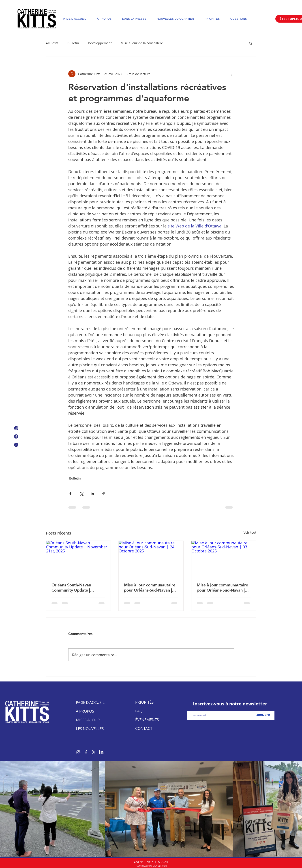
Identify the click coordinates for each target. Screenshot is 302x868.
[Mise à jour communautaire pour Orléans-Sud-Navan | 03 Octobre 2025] (224, 559)
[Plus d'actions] (231, 74)
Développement (100, 43)
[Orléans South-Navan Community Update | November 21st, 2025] (78, 559)
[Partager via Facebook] (70, 493)
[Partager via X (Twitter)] (81, 493)
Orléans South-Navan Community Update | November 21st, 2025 (72, 588)
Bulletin (73, 43)
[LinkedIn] (101, 752)
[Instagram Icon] (16, 428)
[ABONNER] (263, 715)
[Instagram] (78, 752)
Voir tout (250, 532)
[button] (251, 43)
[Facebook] (86, 752)
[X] (94, 752)
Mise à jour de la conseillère (142, 43)
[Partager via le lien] (103, 493)
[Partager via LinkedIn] (92, 493)
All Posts (52, 43)
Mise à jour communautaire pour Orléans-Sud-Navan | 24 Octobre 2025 (150, 588)
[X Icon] (16, 445)
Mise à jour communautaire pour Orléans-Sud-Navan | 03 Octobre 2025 (222, 588)
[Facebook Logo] (16, 436)
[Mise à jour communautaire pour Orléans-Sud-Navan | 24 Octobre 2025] (151, 559)
